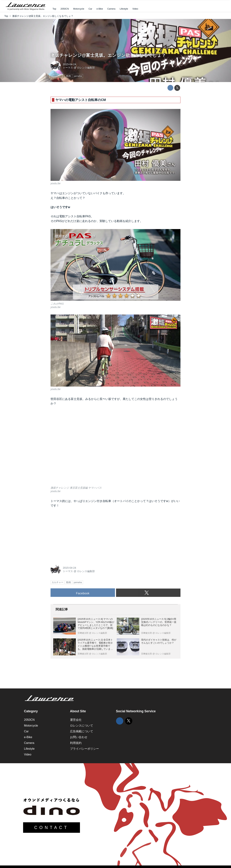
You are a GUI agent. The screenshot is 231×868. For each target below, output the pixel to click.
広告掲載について (82, 731)
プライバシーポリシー (84, 749)
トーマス (68, 68)
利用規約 (76, 743)
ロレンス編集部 (86, 68)
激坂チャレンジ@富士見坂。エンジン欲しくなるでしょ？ (108, 55)
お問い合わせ (79, 737)
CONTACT (52, 828)
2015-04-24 (69, 64)
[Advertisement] (78, 535)
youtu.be (55, 183)
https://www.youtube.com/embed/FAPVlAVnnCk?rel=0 (115, 448)
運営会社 (76, 720)
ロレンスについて (82, 726)
